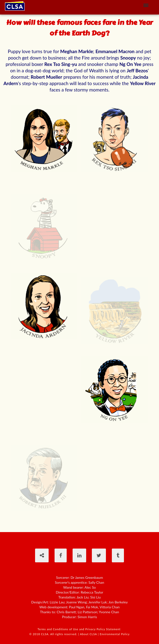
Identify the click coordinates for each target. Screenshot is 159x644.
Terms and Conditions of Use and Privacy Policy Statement (79, 629)
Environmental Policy (115, 634)
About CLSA (89, 634)
